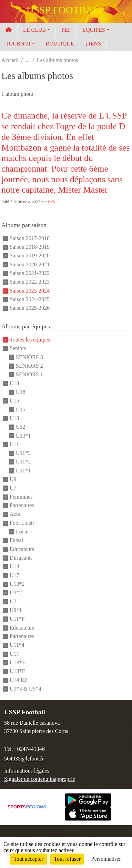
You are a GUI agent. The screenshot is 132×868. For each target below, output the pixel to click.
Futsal (16, 540)
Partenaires (22, 505)
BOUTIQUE (60, 44)
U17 (14, 575)
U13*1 (23, 436)
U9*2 (16, 593)
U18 (14, 383)
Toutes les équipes (30, 340)
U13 (14, 418)
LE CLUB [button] (34, 30)
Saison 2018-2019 (30, 247)
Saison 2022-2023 (30, 282)
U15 (14, 401)
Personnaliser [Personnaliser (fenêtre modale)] (106, 859)
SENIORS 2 (29, 366)
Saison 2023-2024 (30, 291)
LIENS (93, 44)
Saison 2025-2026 (30, 308)
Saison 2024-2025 (30, 299)
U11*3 (23, 453)
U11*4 (17, 645)
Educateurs (22, 549)
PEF (66, 30)
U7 (13, 488)
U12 (21, 427)
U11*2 (23, 462)
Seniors (18, 349)
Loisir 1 (24, 532)
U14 (14, 567)
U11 (14, 444)
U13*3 (17, 662)
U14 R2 (18, 680)
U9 (13, 479)
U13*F (17, 671)
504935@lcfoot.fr (24, 759)
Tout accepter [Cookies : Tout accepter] (28, 859)
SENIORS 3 (29, 357)
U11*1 (23, 471)
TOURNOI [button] (18, 44)
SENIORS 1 (29, 375)
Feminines (21, 497)
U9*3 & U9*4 (26, 689)
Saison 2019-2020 (30, 256)
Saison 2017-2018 (30, 238)
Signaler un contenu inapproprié (40, 779)
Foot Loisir (22, 523)
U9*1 (16, 610)
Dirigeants (21, 558)
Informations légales (27, 771)
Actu (15, 514)
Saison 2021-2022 (30, 273)
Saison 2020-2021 (30, 264)
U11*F (17, 619)
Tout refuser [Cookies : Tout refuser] (67, 859)
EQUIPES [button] (94, 30)
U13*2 (17, 584)
